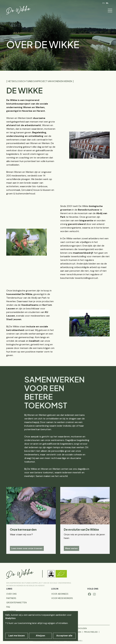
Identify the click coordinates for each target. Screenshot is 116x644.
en (104, 3)
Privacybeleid (91, 632)
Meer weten (71, 548)
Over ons (11, 594)
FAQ (8, 607)
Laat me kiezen (17, 636)
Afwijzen (40, 636)
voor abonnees (60, 594)
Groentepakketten (16, 603)
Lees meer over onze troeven (27, 548)
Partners (11, 598)
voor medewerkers (62, 598)
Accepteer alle (64, 636)
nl (107, 3)
